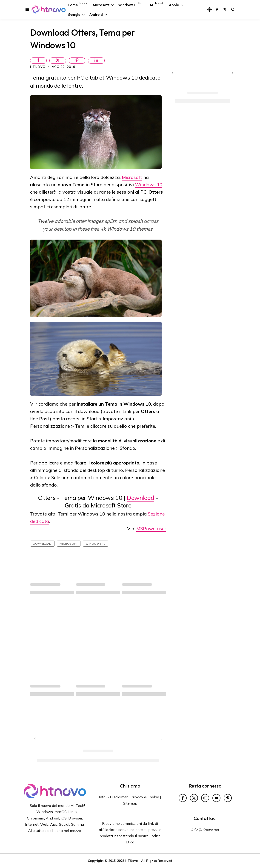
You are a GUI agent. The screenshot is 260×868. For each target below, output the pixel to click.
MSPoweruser (151, 529)
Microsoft (132, 177)
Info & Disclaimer (113, 797)
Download (141, 498)
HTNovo (38, 67)
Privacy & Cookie (145, 797)
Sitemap (130, 803)
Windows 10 (149, 185)
